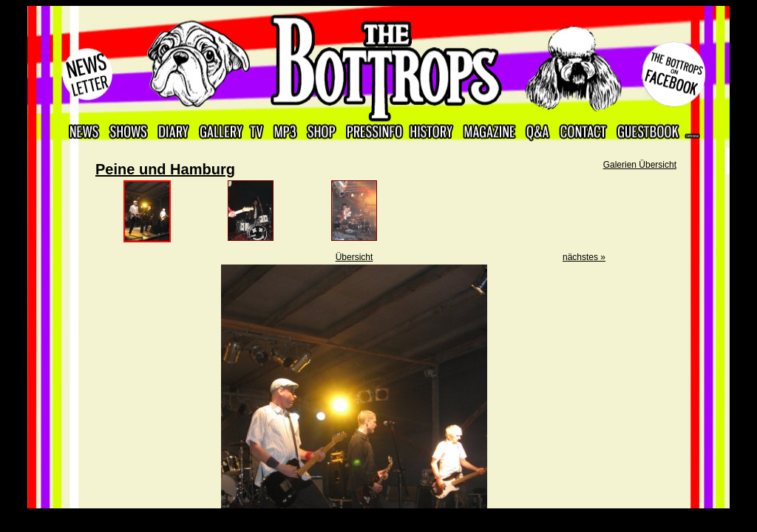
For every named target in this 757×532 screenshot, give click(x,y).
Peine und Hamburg (165, 169)
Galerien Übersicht (640, 165)
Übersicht (354, 257)
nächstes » (584, 257)
